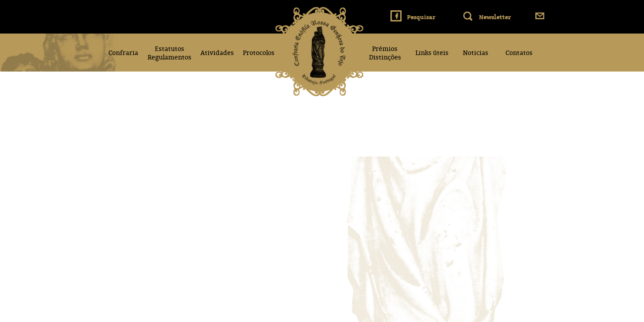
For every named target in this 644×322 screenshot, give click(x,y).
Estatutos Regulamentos (169, 53)
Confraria (123, 53)
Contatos (519, 53)
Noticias (476, 53)
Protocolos (259, 53)
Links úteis (432, 53)
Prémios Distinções (385, 53)
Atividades (217, 53)
